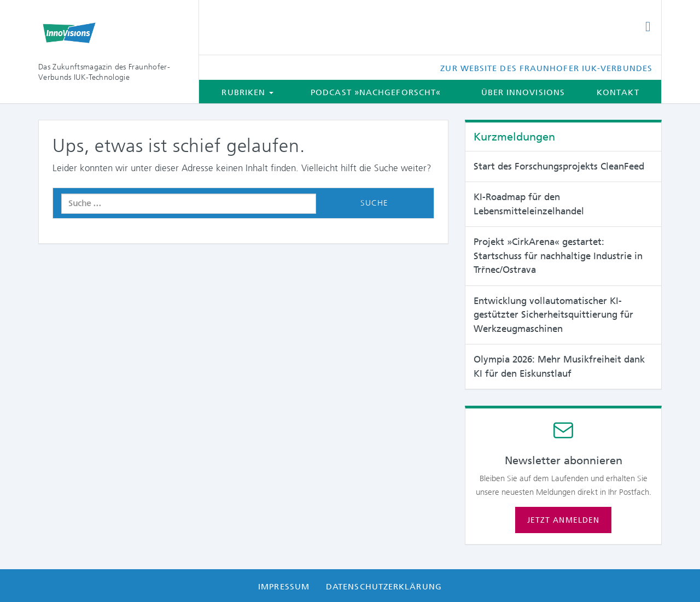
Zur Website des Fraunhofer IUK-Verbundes (546, 68)
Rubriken (247, 92)
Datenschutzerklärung (384, 587)
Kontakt (618, 92)
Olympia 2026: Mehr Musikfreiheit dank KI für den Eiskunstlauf (559, 366)
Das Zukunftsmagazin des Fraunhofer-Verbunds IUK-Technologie (104, 72)
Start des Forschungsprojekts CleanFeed (559, 166)
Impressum (284, 587)
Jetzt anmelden (563, 520)
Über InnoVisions (523, 92)
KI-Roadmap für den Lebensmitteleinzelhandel (529, 204)
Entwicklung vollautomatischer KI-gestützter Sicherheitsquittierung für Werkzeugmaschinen (553, 315)
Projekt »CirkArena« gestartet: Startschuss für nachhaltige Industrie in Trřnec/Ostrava (558, 256)
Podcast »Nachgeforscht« (376, 92)
